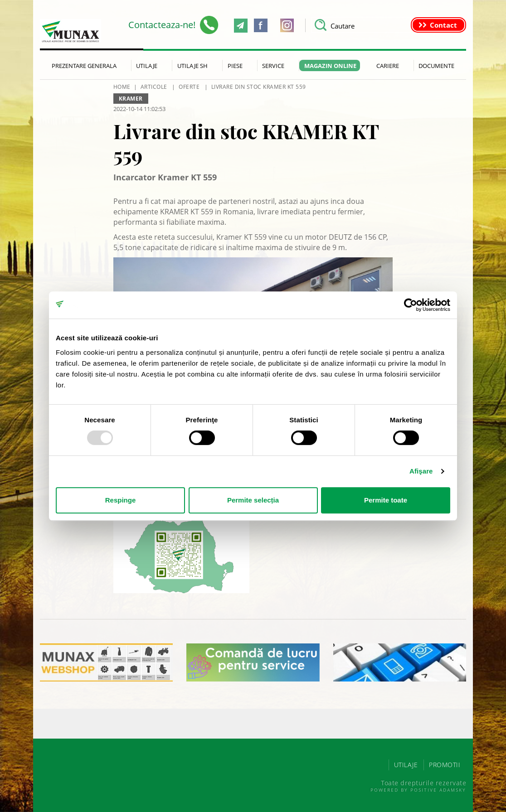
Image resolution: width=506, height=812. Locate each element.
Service (273, 66)
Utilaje (147, 66)
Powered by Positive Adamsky (418, 790)
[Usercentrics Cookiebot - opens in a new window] (411, 305)
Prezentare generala (84, 66)
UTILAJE (406, 765)
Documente (436, 66)
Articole (154, 87)
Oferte (189, 87)
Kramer (131, 99)
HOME (122, 87)
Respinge (121, 500)
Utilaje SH (192, 66)
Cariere (388, 66)
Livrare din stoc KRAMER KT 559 (259, 87)
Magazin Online (330, 66)
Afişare (421, 471)
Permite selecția (253, 500)
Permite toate (386, 500)
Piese (235, 66)
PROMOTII (445, 765)
